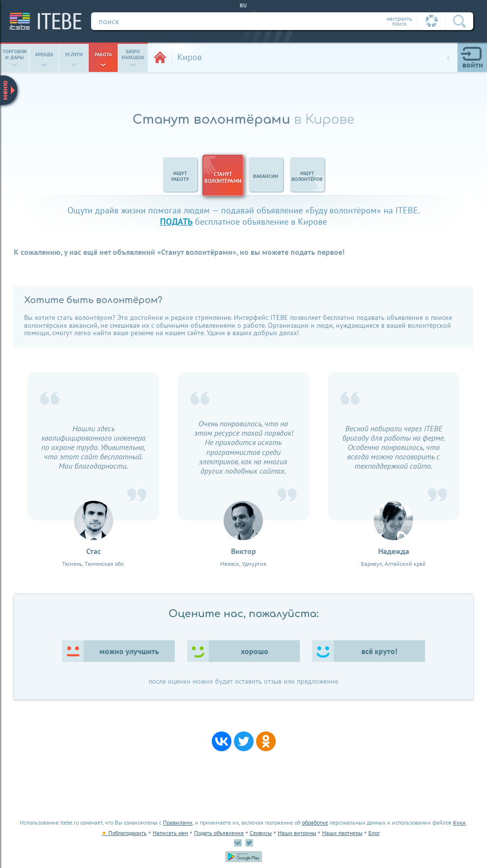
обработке (315, 822)
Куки (459, 822)
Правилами (178, 822)
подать (176, 222)
